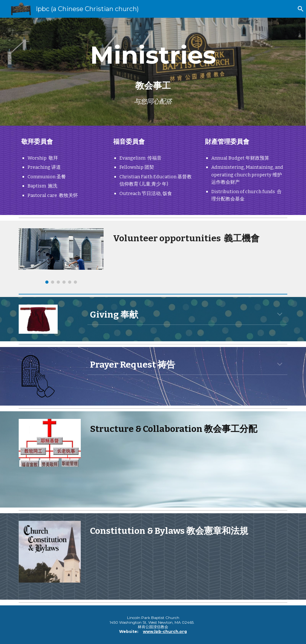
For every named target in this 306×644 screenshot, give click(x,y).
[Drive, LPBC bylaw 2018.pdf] (187, 566)
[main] (153, 72)
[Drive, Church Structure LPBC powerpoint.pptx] (187, 469)
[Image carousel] (61, 256)
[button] (298, 9)
